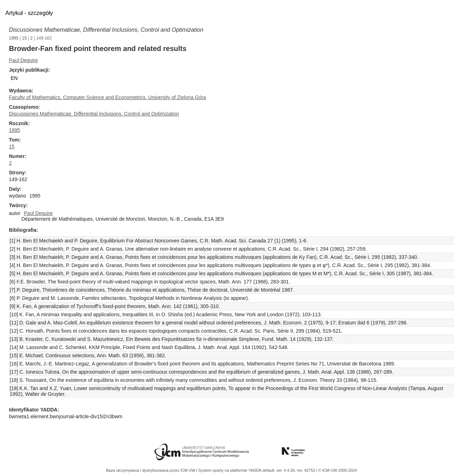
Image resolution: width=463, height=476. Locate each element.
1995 (14, 38)
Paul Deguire (23, 60)
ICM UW (189, 470)
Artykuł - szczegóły (29, 13)
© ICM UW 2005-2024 (337, 470)
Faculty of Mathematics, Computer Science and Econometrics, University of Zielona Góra (107, 97)
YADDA (255, 470)
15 (24, 38)
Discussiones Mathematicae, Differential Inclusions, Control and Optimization (106, 30)
